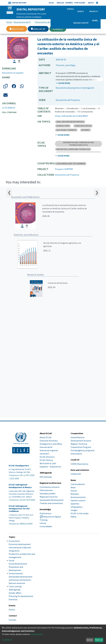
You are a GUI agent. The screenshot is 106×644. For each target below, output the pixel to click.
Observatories (46, 490)
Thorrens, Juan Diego (66, 65)
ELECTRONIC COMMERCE (66, 130)
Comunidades (46, 526)
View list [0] (38, 29)
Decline (90, 640)
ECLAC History (46, 460)
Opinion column (78, 500)
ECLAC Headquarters (19, 466)
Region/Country (81, 23)
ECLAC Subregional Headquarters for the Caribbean (19, 509)
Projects (94, 11)
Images (74, 510)
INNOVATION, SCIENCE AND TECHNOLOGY (73, 149)
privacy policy (36, 634)
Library (43, 523)
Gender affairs (15, 593)
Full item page (9, 112)
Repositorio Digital (52, 517)
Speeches (75, 504)
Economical (14, 541)
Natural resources (17, 583)
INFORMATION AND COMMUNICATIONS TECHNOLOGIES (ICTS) (78, 144)
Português (80, 3)
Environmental (16, 573)
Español (69, 3)
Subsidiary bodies (48, 493)
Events (81, 11)
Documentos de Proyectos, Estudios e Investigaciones (24, 22)
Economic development (20, 544)
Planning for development (21, 596)
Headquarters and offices (51, 444)
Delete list (17, 29)
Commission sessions (50, 487)
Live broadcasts (78, 484)
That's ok (99, 640)
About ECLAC (46, 437)
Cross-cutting (15, 586)
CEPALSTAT (76, 474)
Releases (75, 494)
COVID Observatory (79, 464)
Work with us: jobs (48, 463)
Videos (74, 517)
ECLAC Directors (47, 457)
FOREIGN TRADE (63, 126)
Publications (46, 513)
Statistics (13, 599)
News (73, 487)
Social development (18, 564)
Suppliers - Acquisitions (50, 467)
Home (9, 22)
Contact (13, 620)
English (60, 3)
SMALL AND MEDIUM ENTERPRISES (70, 122)
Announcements (78, 497)
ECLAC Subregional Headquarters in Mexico (20, 486)
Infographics (77, 507)
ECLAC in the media (79, 513)
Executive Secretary (49, 441)
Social (12, 560)
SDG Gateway (46, 477)
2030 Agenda (15, 590)
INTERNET (86, 130)
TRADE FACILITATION (83, 126)
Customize (7, 640)
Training (44, 520)
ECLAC (51, 3)
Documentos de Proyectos (45, 22)
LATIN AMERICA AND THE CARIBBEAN (71, 164)
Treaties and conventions (51, 503)
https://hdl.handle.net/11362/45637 (71, 116)
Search (58, 29)
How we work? (46, 447)
